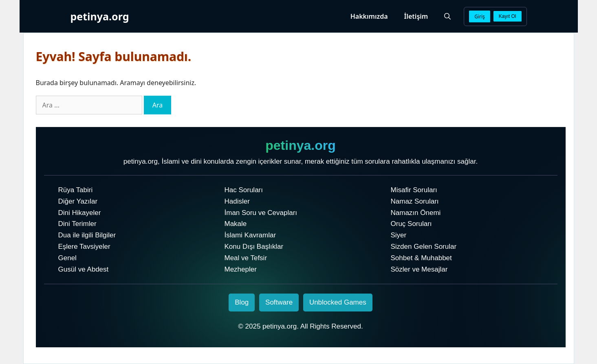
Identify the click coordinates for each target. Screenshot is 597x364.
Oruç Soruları (411, 224)
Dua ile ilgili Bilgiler (87, 235)
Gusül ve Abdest (84, 269)
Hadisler (237, 201)
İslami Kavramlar (250, 235)
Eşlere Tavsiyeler (84, 247)
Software (279, 302)
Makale (236, 224)
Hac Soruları (244, 190)
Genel (67, 258)
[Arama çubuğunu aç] (447, 16)
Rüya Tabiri (76, 190)
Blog (242, 302)
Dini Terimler (77, 224)
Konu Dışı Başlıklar (254, 247)
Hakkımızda (369, 16)
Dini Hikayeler (80, 213)
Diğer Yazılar (78, 201)
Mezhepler (241, 269)
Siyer (399, 235)
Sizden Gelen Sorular (424, 247)
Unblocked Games (338, 302)
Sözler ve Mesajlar (419, 269)
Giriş (480, 16)
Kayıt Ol (508, 16)
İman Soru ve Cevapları (261, 213)
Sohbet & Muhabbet (421, 258)
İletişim (416, 16)
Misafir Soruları (414, 190)
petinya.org (100, 16)
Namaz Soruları (415, 201)
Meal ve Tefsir (246, 258)
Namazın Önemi (416, 213)
